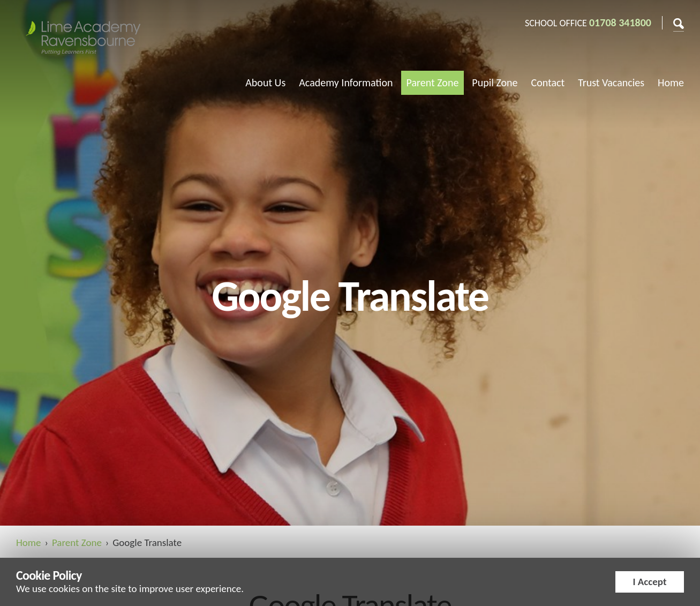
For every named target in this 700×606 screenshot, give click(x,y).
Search (679, 23)
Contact (548, 83)
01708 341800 (620, 23)
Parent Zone (433, 83)
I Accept (649, 582)
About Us (265, 83)
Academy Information (346, 83)
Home (671, 83)
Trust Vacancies (611, 83)
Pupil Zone (495, 83)
